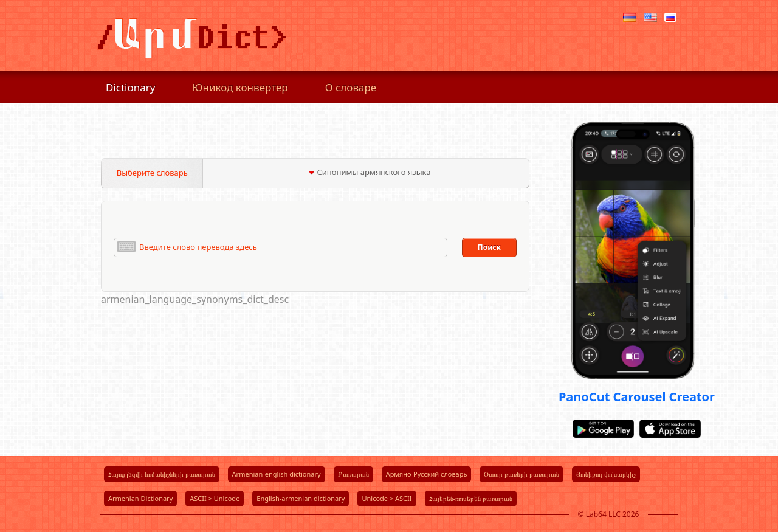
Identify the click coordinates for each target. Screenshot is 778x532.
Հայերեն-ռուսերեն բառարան (471, 498)
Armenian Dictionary (140, 498)
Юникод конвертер (240, 87)
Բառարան (353, 474)
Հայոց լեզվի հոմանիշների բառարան (162, 474)
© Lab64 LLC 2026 (609, 514)
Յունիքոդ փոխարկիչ (606, 474)
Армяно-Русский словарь (427, 474)
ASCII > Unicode (215, 498)
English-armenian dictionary (301, 498)
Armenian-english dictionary (277, 474)
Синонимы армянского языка (369, 172)
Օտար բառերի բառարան (522, 474)
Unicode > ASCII (387, 498)
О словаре (351, 87)
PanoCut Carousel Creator (637, 397)
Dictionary (131, 87)
